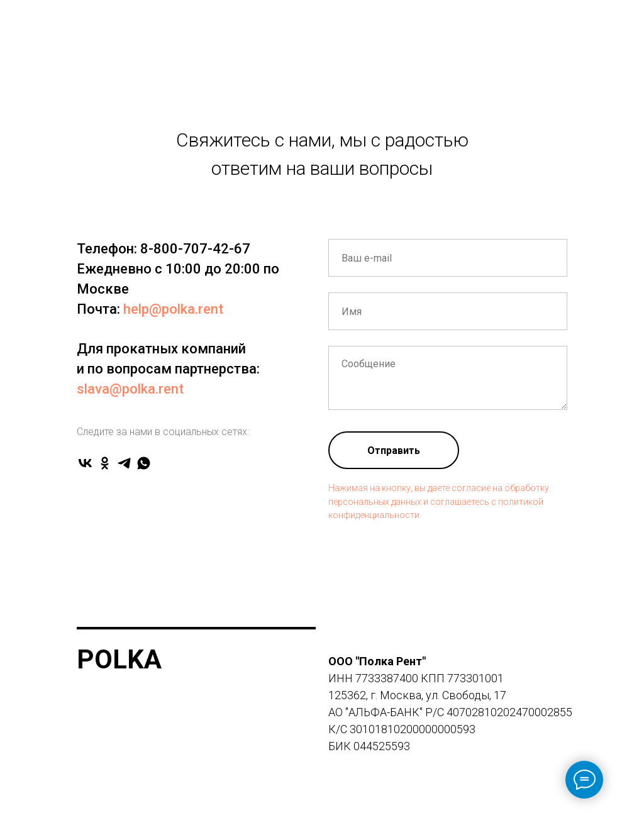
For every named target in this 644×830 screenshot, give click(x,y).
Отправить (394, 451)
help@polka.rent (173, 309)
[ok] (105, 463)
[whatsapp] (144, 463)
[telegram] (124, 463)
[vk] (85, 463)
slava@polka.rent (130, 389)
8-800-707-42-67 (195, 249)
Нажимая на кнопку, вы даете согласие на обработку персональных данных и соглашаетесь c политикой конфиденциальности (439, 501)
